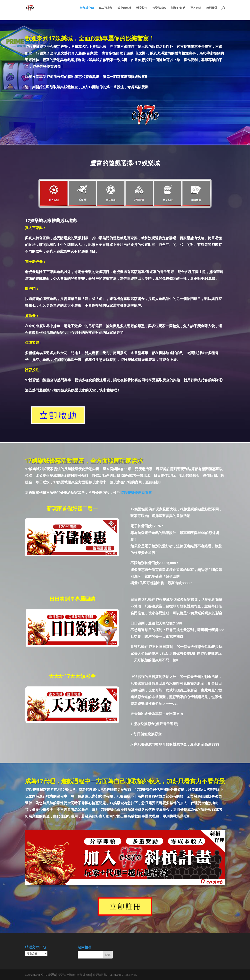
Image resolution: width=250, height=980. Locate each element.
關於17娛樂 (178, 8)
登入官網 (196, 8)
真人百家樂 (106, 8)
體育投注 (142, 8)
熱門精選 (212, 8)
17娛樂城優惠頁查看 (136, 492)
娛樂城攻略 (159, 8)
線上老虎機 (124, 8)
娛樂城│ (52, 975)
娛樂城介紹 (87, 8)
